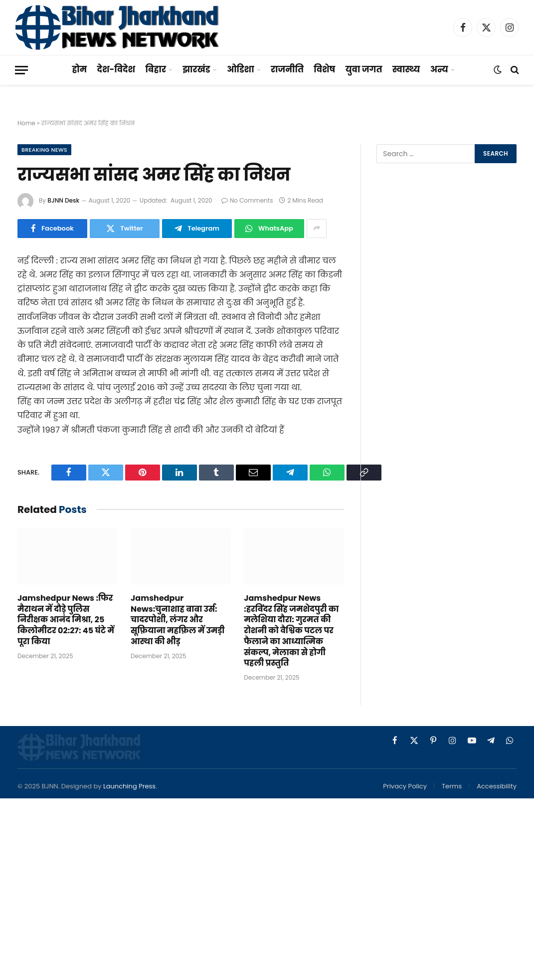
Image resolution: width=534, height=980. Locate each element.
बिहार (156, 69)
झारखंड (196, 69)
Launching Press (129, 786)
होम (79, 69)
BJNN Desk (63, 200)
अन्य (439, 69)
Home (26, 123)
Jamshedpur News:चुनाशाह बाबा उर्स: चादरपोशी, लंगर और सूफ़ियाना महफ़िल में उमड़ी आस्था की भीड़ (178, 620)
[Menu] (21, 70)
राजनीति (287, 69)
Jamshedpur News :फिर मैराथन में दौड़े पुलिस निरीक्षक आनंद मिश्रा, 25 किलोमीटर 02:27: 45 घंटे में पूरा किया (66, 620)
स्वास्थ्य (406, 69)
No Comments (247, 200)
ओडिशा (241, 69)
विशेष (324, 69)
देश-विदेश (116, 69)
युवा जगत (364, 69)
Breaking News (44, 150)
